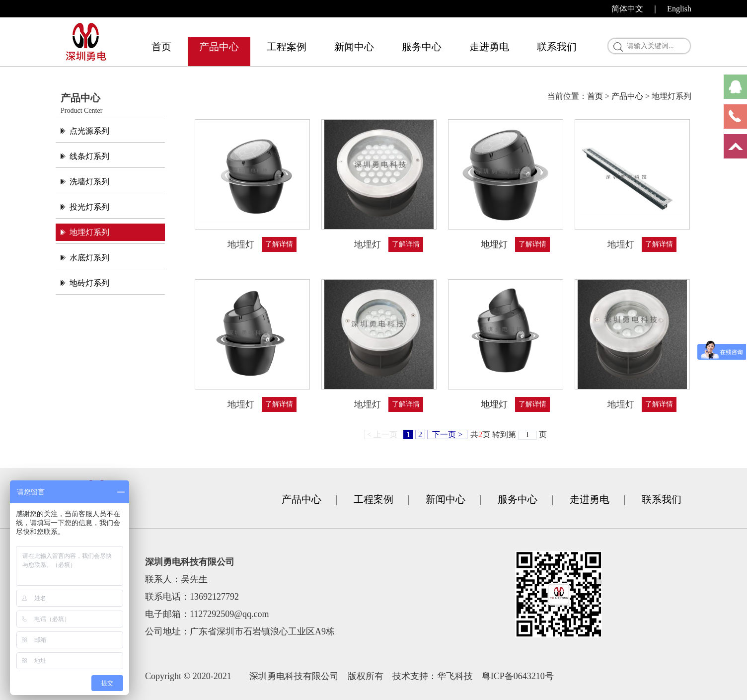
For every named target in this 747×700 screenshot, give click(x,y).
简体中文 (627, 9)
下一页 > (447, 434)
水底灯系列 (89, 258)
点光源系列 (89, 131)
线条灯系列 (89, 156)
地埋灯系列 (89, 232)
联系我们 (557, 47)
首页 (161, 47)
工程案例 (287, 47)
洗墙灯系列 (89, 182)
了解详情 (279, 244)
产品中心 (219, 47)
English (679, 9)
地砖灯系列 (89, 283)
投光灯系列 (89, 207)
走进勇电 (489, 47)
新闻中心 (354, 47)
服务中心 (422, 47)
